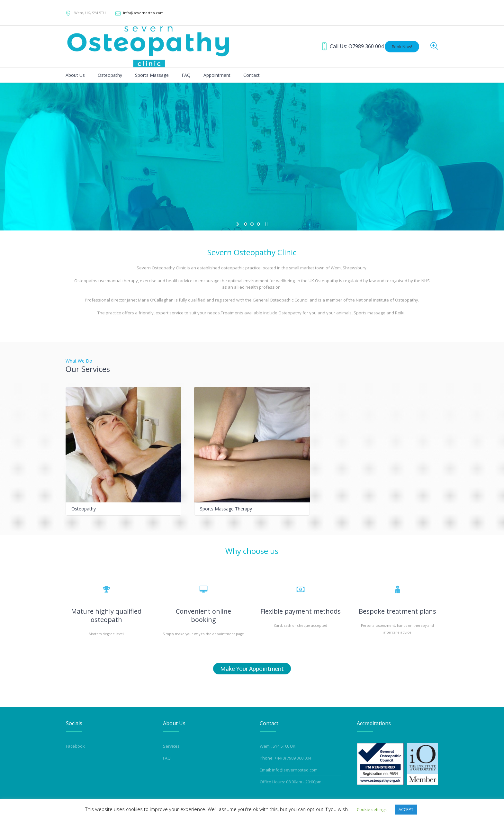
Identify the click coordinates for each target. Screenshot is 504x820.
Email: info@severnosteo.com (289, 770)
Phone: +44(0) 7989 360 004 (285, 758)
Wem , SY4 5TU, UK (278, 746)
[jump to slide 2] (252, 224)
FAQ (167, 758)
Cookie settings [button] (372, 809)
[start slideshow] (238, 224)
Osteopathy (84, 509)
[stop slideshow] (266, 224)
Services (171, 746)
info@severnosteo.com (143, 13)
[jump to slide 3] (258, 224)
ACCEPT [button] (406, 809)
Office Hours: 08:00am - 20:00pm (291, 782)
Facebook (75, 746)
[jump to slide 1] (246, 224)
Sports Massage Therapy (226, 509)
